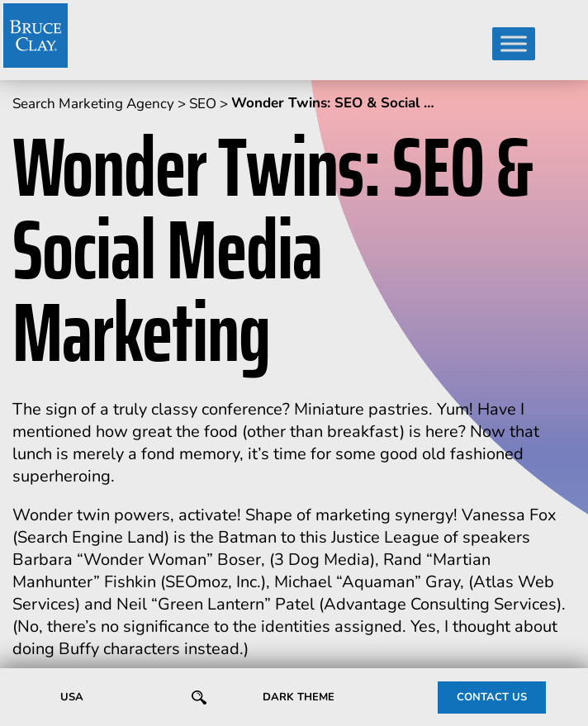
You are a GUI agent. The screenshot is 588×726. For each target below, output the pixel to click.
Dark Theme (299, 697)
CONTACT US (492, 697)
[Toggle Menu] (514, 43)
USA (72, 697)
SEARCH (197, 698)
